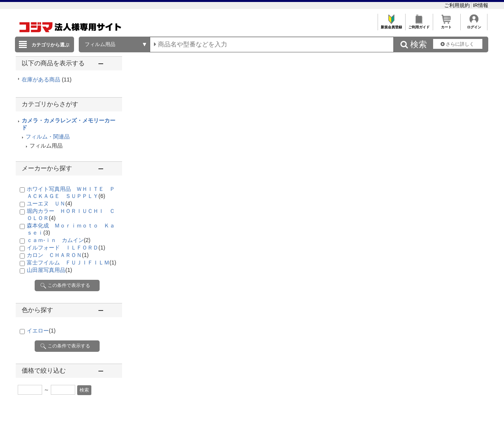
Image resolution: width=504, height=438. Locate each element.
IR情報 (481, 5)
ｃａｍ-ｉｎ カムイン (59, 240)
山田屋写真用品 (49, 270)
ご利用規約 (458, 5)
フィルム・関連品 (48, 137)
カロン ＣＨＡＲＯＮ (58, 255)
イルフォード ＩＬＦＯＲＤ (66, 248)
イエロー (41, 331)
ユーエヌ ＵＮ (49, 203)
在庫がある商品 (47, 79)
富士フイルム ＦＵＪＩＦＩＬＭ (71, 262)
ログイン (474, 25)
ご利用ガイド (419, 25)
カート (446, 25)
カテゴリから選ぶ (50, 45)
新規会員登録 (391, 25)
